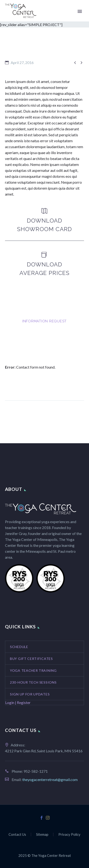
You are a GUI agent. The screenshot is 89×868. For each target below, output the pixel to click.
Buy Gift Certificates (31, 659)
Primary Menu (80, 11)
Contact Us (17, 834)
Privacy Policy (69, 834)
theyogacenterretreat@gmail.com (50, 779)
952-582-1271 (36, 771)
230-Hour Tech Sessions (33, 682)
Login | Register (18, 702)
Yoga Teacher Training (33, 670)
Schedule (19, 647)
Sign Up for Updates (30, 694)
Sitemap (42, 834)
